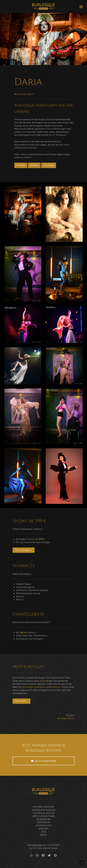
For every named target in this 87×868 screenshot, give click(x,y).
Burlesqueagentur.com (40, 845)
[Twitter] (49, 855)
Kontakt (44, 829)
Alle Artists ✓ (21, 701)
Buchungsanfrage (44, 761)
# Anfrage (49, 165)
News (44, 835)
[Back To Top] (82, 863)
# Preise (21, 165)
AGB (43, 832)
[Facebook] (43, 855)
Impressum (43, 822)
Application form (44, 816)
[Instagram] (37, 855)
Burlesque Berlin (25, 94)
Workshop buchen (44, 810)
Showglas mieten (44, 813)
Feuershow (40, 687)
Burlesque (28, 687)
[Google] (55, 855)
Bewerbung (44, 819)
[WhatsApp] (31, 855)
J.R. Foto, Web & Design (45, 848)
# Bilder (34, 165)
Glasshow (56, 687)
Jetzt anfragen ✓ (24, 550)
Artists (43, 681)
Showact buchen (43, 807)
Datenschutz (44, 826)
